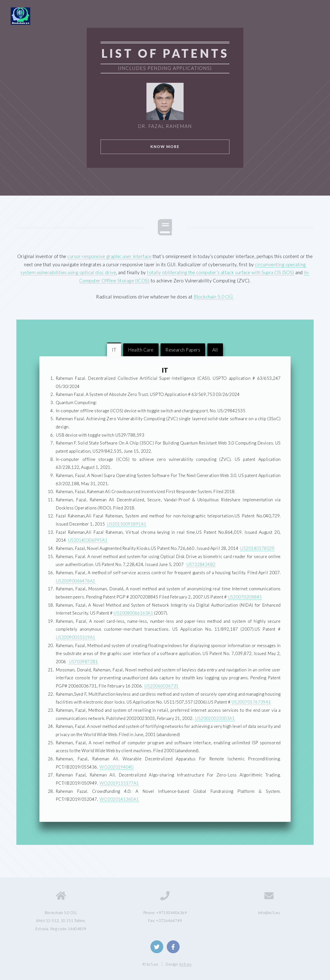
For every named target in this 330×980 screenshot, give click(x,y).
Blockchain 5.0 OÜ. (214, 297)
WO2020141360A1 (119, 799)
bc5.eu (185, 964)
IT (114, 350)
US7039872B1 (83, 662)
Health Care (141, 350)
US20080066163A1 (133, 613)
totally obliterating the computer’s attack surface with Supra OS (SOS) (221, 272)
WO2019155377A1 (119, 783)
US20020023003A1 (215, 718)
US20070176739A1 (251, 702)
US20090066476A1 (76, 581)
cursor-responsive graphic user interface (110, 256)
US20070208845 (245, 597)
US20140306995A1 (88, 540)
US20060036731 (161, 686)
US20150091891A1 (127, 524)
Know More (165, 147)
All (215, 350)
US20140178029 (257, 548)
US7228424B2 (201, 564)
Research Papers (183, 350)
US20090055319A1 (76, 637)
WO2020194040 (117, 767)
